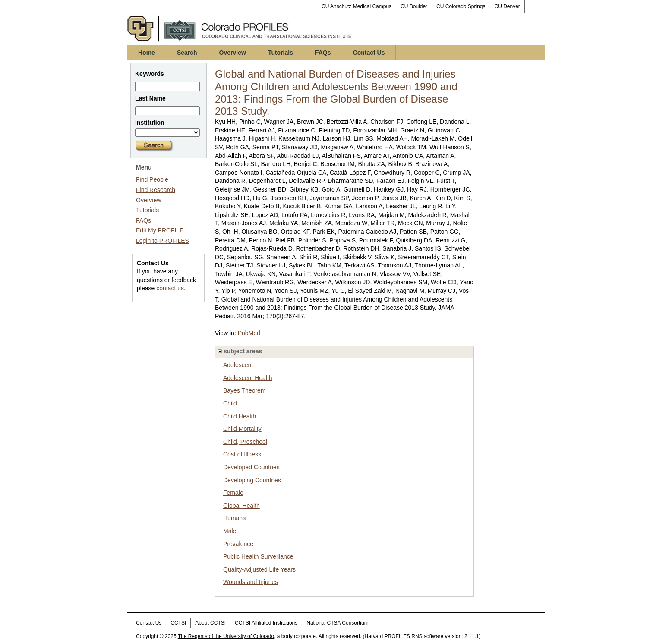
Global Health (241, 506)
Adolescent (238, 365)
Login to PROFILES (162, 241)
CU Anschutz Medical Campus (357, 6)
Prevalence (238, 544)
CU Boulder (414, 6)
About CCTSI (210, 623)
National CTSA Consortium (337, 623)
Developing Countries (252, 480)
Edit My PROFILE (160, 230)
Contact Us (369, 53)
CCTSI (178, 623)
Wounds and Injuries (251, 582)
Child (230, 403)
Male (230, 531)
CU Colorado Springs (461, 6)
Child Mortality (242, 429)
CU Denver (507, 6)
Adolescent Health (248, 378)
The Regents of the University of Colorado (226, 636)
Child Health (240, 416)
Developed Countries (251, 467)
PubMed (249, 333)
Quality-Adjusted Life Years (259, 569)
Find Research (156, 190)
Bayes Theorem (245, 390)
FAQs (323, 53)
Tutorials (281, 53)
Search (187, 53)
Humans (234, 518)
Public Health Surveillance (258, 556)
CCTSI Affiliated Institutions (266, 623)
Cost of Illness (242, 454)
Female (233, 493)
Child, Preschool (245, 442)
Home (147, 53)
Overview (233, 53)
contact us (170, 288)
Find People (152, 179)
